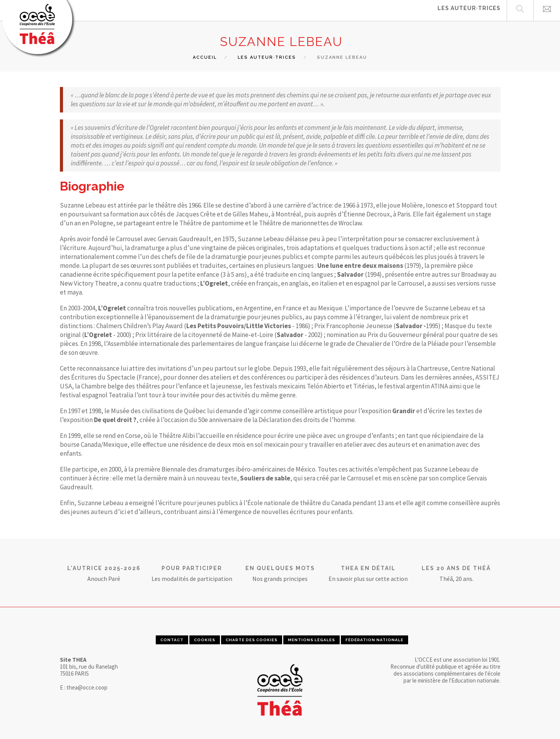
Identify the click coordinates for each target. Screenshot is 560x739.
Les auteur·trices (469, 10)
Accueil (205, 57)
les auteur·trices (267, 57)
